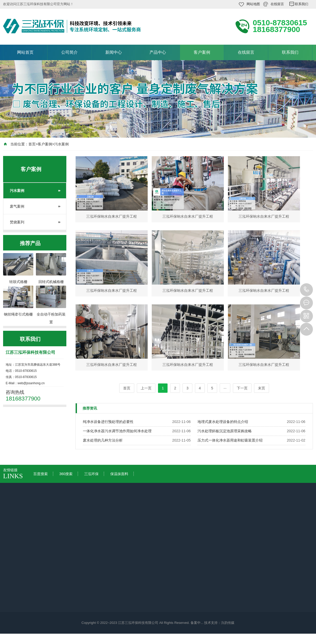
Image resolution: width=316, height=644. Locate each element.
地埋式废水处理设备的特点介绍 (223, 422)
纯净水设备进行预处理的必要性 (108, 422)
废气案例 (17, 206)
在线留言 (277, 4)
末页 (262, 388)
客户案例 (202, 52)
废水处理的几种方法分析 (103, 440)
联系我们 (302, 4)
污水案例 (61, 144)
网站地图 (253, 4)
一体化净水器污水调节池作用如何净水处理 (117, 431)
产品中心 (158, 52)
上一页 (146, 388)
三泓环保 (91, 474)
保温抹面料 (119, 474)
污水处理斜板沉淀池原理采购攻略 (225, 431)
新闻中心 (114, 52)
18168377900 (306, 290)
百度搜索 (41, 474)
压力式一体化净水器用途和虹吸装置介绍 (230, 440)
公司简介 (69, 52)
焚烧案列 (17, 222)
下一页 (242, 388)
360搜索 (66, 474)
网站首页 (25, 52)
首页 (32, 144)
